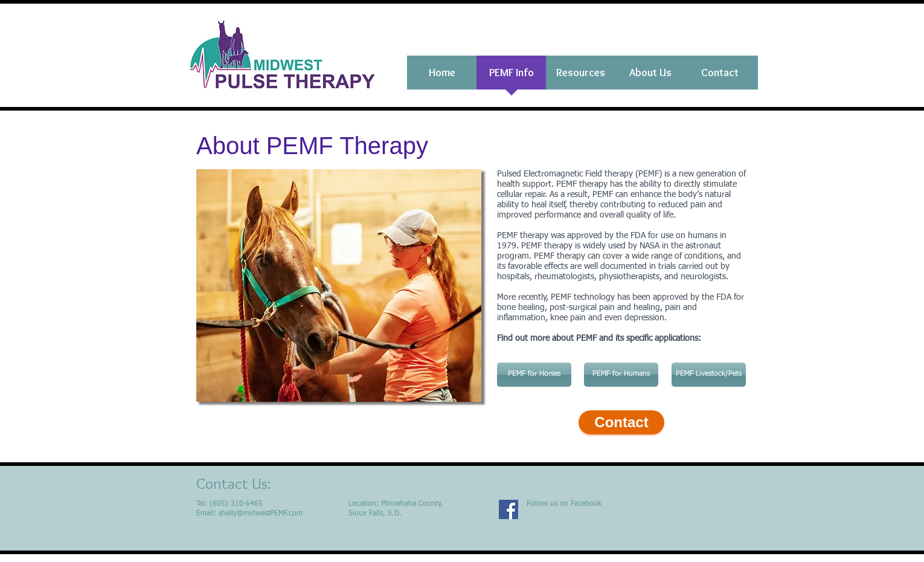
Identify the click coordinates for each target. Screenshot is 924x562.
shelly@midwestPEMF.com (261, 514)
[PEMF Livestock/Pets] (709, 375)
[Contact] (621, 422)
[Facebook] (509, 509)
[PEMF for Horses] (534, 375)
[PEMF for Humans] (621, 375)
